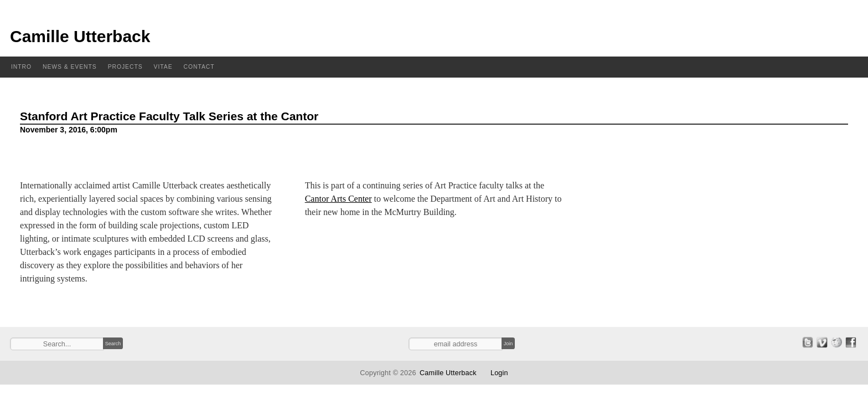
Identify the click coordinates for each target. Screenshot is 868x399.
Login (499, 373)
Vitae (163, 67)
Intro (21, 67)
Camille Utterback (80, 36)
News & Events (70, 67)
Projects (125, 67)
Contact (199, 67)
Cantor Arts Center (339, 199)
